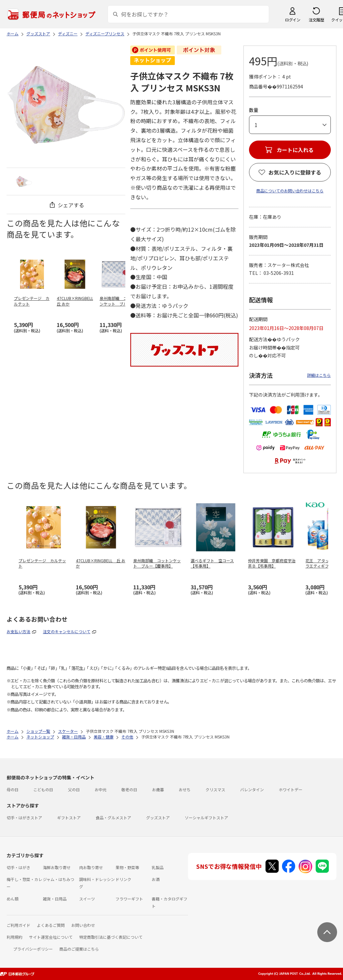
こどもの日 (43, 789)
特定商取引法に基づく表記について (111, 937)
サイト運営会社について (51, 937)
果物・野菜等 (127, 867)
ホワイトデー (291, 789)
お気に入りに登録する (295, 172)
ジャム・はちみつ (59, 879)
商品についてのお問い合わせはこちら (290, 191)
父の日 (74, 789)
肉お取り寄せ (91, 867)
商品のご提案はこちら (79, 949)
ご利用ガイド (18, 925)
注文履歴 (316, 20)
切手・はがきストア (24, 817)
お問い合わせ (83, 925)
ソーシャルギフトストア (206, 817)
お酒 (156, 879)
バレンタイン (252, 789)
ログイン (293, 20)
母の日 (13, 789)
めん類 (13, 899)
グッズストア (158, 817)
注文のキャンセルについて (67, 631)
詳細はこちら (319, 375)
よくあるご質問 (51, 925)
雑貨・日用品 (55, 899)
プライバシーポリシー (33, 949)
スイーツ (87, 899)
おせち (185, 789)
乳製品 (158, 867)
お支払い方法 (18, 631)
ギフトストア (69, 817)
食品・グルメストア (113, 817)
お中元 (101, 789)
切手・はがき (18, 867)
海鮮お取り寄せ (57, 867)
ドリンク (123, 879)
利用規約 (15, 937)
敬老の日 (129, 789)
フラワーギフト (129, 899)
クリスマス (215, 789)
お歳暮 (158, 789)
